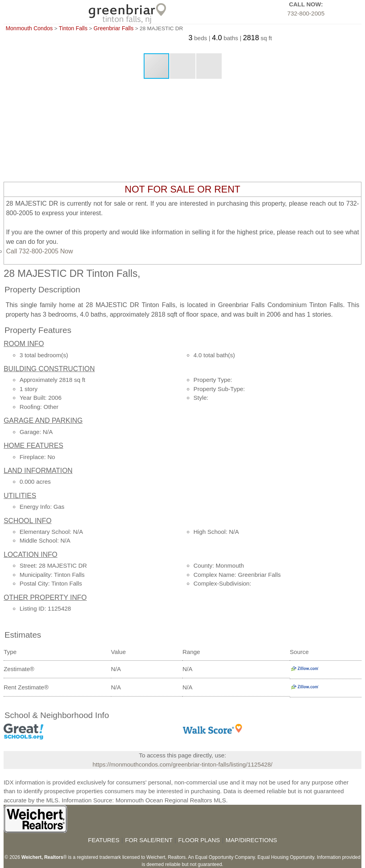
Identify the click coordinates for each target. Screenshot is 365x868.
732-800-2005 (306, 13)
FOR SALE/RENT (149, 840)
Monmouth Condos (29, 28)
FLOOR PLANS (199, 840)
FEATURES (104, 840)
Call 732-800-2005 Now (39, 251)
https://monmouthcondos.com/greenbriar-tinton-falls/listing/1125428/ (183, 764)
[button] (183, 66)
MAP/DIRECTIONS (251, 840)
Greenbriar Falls (113, 28)
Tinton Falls (73, 28)
